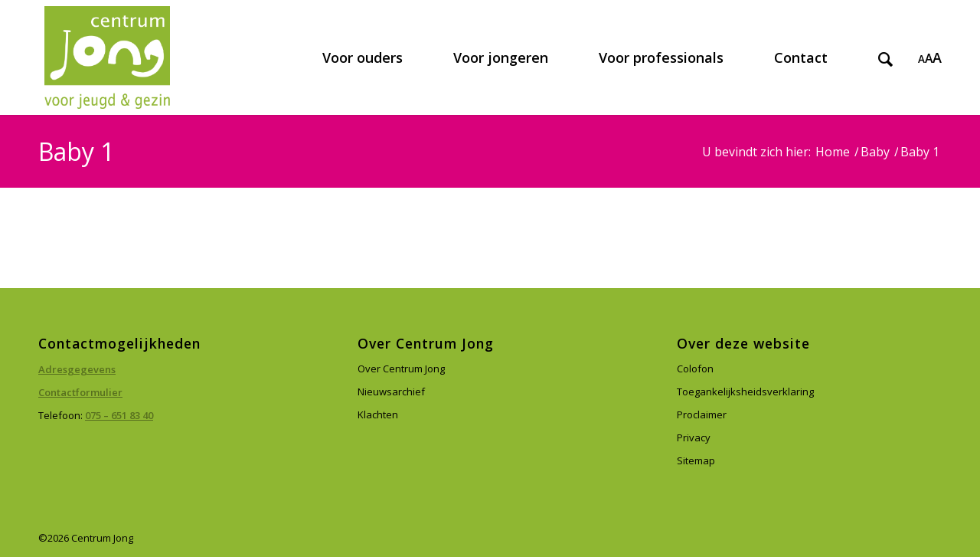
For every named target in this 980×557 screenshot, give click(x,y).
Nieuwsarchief (391, 392)
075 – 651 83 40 (119, 415)
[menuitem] (363, 57)
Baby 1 (76, 151)
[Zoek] (885, 57)
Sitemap (696, 460)
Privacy (694, 437)
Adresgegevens (77, 369)
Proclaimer (702, 414)
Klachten (378, 414)
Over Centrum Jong (401, 369)
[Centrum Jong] (107, 57)
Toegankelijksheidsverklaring (745, 392)
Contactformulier (80, 392)
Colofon (695, 369)
